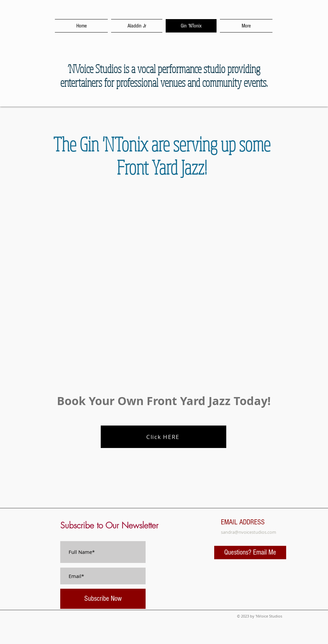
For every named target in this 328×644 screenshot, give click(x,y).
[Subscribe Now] (103, 599)
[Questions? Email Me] (250, 553)
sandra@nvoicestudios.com (249, 532)
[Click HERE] (163, 437)
